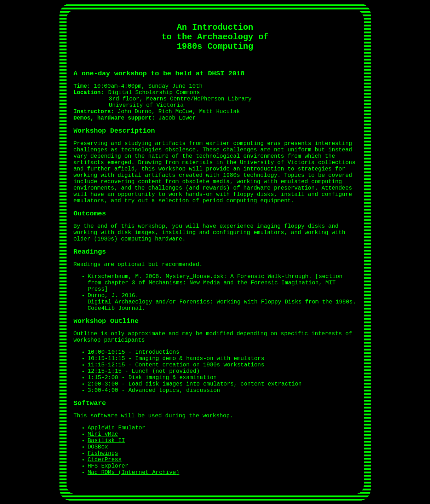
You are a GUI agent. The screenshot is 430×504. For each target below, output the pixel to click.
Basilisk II (107, 441)
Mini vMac (103, 434)
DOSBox (98, 447)
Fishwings (103, 453)
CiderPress (105, 460)
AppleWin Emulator (117, 428)
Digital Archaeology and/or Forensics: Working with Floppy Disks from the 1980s (220, 302)
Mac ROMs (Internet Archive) (134, 473)
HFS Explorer (108, 466)
